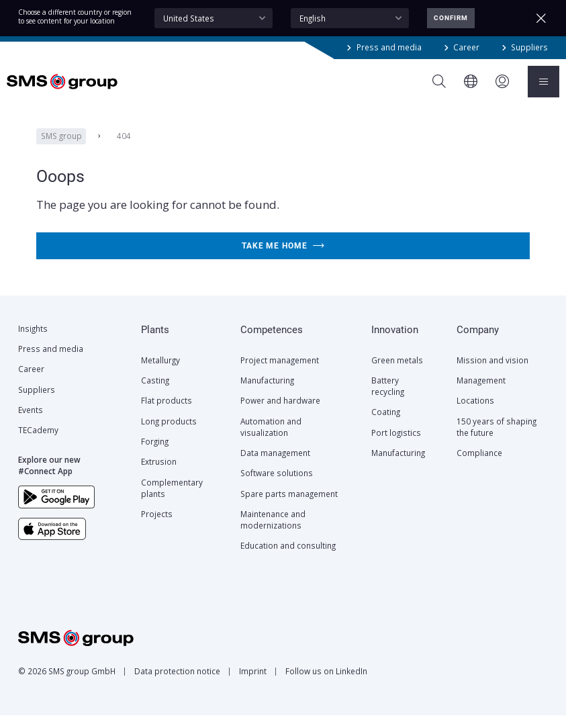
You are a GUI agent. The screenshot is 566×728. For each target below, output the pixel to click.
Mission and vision (492, 373)
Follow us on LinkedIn (326, 684)
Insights (33, 341)
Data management (275, 465)
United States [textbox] (189, 18)
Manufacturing (267, 393)
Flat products (167, 413)
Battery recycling (388, 399)
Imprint (253, 684)
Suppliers (529, 47)
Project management (280, 373)
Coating (386, 424)
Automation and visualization (271, 440)
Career (466, 47)
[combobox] (214, 18)
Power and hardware (280, 413)
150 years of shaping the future (497, 440)
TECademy (38, 443)
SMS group (61, 148)
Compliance (479, 465)
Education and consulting (288, 558)
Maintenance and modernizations (273, 532)
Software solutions (277, 486)
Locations (475, 413)
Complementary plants (172, 501)
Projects (157, 527)
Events (31, 422)
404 (124, 148)
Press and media (389, 47)
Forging (155, 454)
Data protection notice (177, 684)
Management (481, 393)
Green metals (397, 373)
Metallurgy (160, 373)
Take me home (283, 259)
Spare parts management (289, 506)
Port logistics (396, 445)
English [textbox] (313, 18)
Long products (169, 434)
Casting (155, 393)
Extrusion (159, 474)
